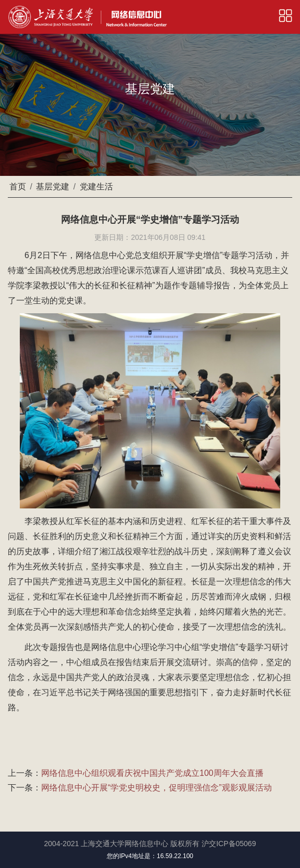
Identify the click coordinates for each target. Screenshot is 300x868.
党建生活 (96, 187)
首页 (18, 187)
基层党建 (53, 187)
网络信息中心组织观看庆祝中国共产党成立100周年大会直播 (152, 773)
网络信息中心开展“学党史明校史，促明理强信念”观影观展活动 (157, 788)
